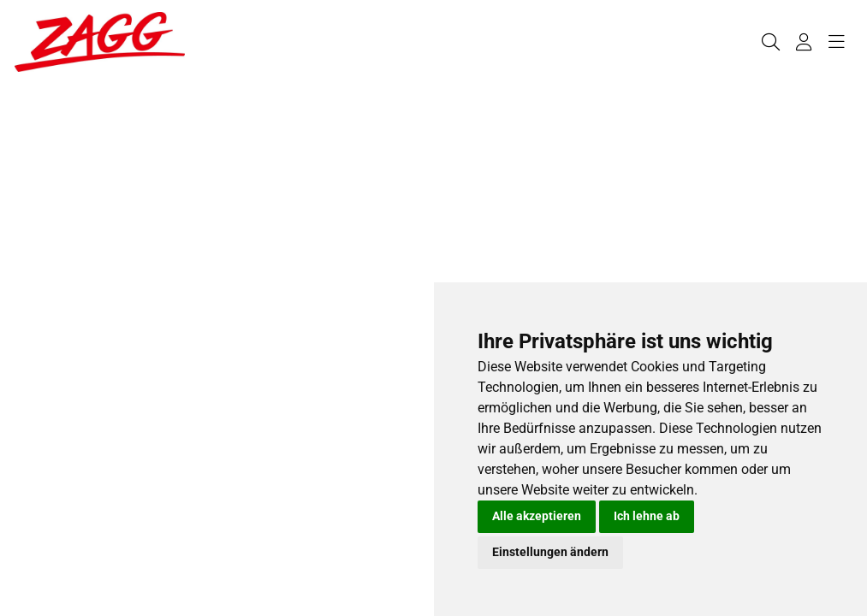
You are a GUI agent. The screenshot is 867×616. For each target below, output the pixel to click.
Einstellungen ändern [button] (550, 552)
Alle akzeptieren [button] (537, 516)
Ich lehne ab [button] (647, 516)
